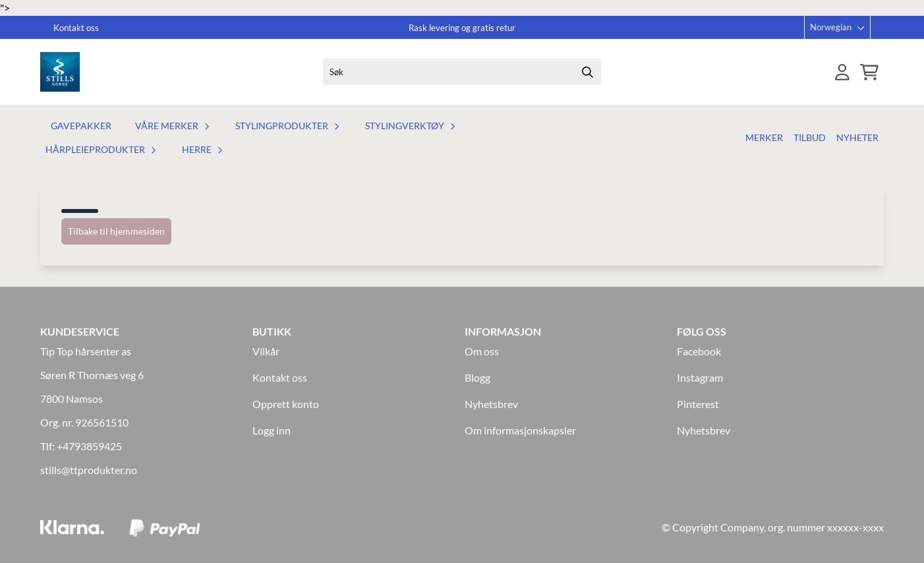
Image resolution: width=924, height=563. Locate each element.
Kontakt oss (280, 377)
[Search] (588, 72)
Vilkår (266, 351)
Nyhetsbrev (491, 404)
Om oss (482, 351)
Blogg (477, 377)
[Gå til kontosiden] (842, 72)
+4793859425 (89, 446)
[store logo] (60, 72)
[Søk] (462, 72)
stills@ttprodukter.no (89, 470)
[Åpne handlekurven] (869, 72)
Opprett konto (286, 404)
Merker (764, 137)
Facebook (699, 351)
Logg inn (272, 430)
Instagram (700, 377)
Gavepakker (81, 126)
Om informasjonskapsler (520, 430)
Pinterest (698, 404)
